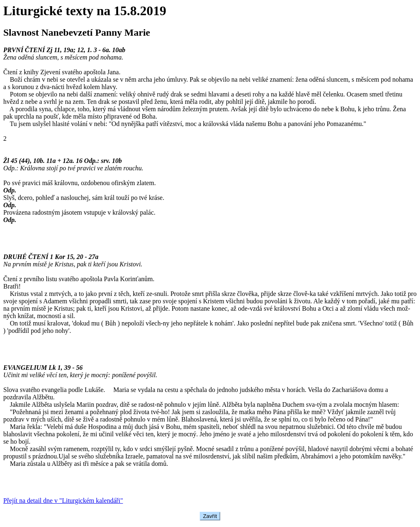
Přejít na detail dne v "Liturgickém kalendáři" (63, 501)
